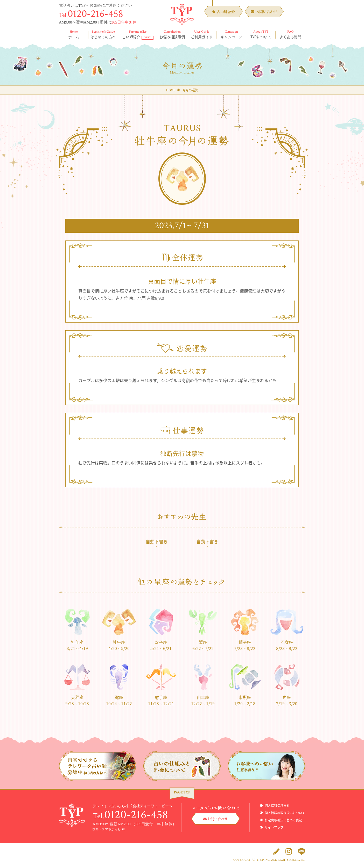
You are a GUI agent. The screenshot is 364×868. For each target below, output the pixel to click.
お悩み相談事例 (172, 34)
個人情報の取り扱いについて (285, 813)
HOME (171, 90)
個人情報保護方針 (277, 806)
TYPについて (261, 34)
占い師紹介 (138, 34)
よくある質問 (290, 34)
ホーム (74, 34)
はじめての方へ (103, 34)
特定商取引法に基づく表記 (283, 820)
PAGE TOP (182, 793)
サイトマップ (274, 828)
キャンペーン (231, 34)
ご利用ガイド (202, 34)
